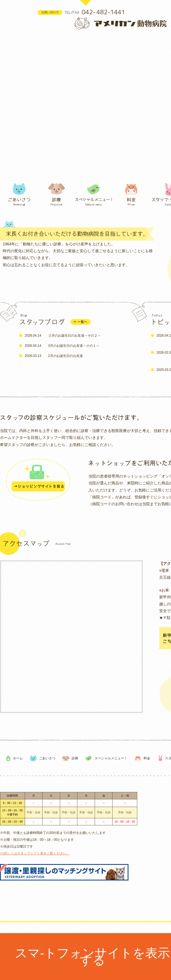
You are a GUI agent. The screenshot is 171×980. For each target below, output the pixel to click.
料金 (147, 758)
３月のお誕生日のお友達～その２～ (74, 336)
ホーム (18, 758)
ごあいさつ (47, 758)
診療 (75, 758)
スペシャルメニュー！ (111, 758)
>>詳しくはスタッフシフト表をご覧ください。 (35, 853)
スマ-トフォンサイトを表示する (92, 956)
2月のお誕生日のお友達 (65, 356)
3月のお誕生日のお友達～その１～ (74, 346)
